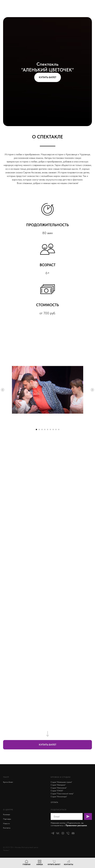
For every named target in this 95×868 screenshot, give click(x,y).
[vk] (58, 833)
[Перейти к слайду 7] (53, 429)
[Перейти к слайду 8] (56, 429)
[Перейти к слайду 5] (48, 429)
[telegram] (53, 833)
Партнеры (7, 819)
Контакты (7, 828)
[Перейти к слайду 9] (59, 429)
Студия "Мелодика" (58, 785)
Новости (6, 823)
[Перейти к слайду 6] (50, 429)
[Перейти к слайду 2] (39, 429)
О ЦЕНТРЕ (8, 810)
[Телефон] (68, 833)
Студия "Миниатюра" (59, 797)
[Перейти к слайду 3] (42, 429)
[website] (63, 833)
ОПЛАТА (54, 802)
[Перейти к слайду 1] (36, 429)
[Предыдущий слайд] (3, 390)
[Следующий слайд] (92, 390)
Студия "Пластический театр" (62, 794)
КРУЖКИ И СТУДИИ (61, 777)
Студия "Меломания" (59, 788)
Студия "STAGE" (57, 791)
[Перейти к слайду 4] (45, 429)
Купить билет (8, 782)
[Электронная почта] (73, 833)
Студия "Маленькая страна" (61, 782)
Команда (7, 814)
